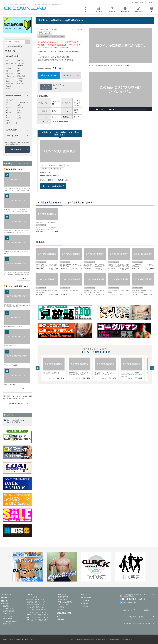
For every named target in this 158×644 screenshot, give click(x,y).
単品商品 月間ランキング (36, 602)
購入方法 (61, 610)
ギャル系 (20, 108)
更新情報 (85, 603)
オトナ (20, 115)
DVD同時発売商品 (9, 611)
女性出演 (8, 68)
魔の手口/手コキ (59, 85)
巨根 (7, 105)
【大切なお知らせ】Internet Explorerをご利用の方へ (16, 421)
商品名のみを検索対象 (15, 46)
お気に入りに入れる (72, 75)
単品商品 (6, 606)
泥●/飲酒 (8, 86)
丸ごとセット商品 (9, 609)
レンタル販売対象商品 (10, 621)
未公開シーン (10, 84)
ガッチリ (8, 108)
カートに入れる (50, 75)
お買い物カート (62, 619)
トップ (86, 12)
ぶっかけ (20, 78)
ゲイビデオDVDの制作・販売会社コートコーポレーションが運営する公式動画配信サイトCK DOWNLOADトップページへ (25, 8)
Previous (38, 368)
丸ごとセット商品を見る (52, 186)
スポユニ (8, 113)
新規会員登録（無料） (65, 613)
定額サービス (86, 594)
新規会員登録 (138, 12)
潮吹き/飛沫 (21, 76)
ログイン (151, 3)
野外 (19, 71)
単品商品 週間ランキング (36, 600)
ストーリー (9, 73)
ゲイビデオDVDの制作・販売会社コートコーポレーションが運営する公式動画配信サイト (33, 4)
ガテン (20, 118)
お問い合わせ (128, 610)
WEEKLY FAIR (8, 616)
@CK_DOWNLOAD (130, 603)
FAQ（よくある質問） (65, 602)
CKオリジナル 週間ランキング (38, 615)
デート (8, 61)
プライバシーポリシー (137, 617)
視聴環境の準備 (63, 597)
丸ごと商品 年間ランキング (37, 612)
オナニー (20, 61)
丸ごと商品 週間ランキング (37, 607)
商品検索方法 (62, 600)
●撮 (7, 71)
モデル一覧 (6, 624)
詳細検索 (18, 149)
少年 (7, 110)
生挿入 (8, 78)
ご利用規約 (146, 610)
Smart (54, 117)
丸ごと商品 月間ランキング (37, 610)
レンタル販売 (86, 598)
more (23, 278)
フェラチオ (21, 63)
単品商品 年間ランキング (36, 605)
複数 (19, 68)
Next (152, 368)
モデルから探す (11, 130)
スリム (55, 89)
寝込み (8, 81)
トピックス (85, 601)
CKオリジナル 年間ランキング (38, 620)
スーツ (8, 118)
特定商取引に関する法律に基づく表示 (137, 623)
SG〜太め (9, 120)
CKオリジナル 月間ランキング (38, 617)
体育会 (20, 105)
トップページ (6, 594)
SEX (7, 66)
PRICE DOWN (8, 619)
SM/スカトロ (10, 76)
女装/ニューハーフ (12, 123)
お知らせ (85, 606)
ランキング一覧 (32, 597)
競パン (20, 113)
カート (152, 12)
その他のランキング (16, 404)
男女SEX (20, 66)
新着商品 (6, 603)
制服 (19, 110)
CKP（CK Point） (64, 605)
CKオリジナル (7, 614)
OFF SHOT (21, 84)
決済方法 (61, 607)
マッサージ (21, 86)
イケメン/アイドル (12, 100)
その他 (8, 89)
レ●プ (19, 73)
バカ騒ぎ (20, 81)
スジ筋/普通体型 (23, 103)
